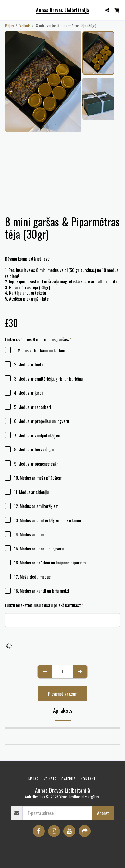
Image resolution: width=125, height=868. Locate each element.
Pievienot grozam (63, 693)
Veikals (25, 26)
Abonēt (103, 813)
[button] (7, 10)
